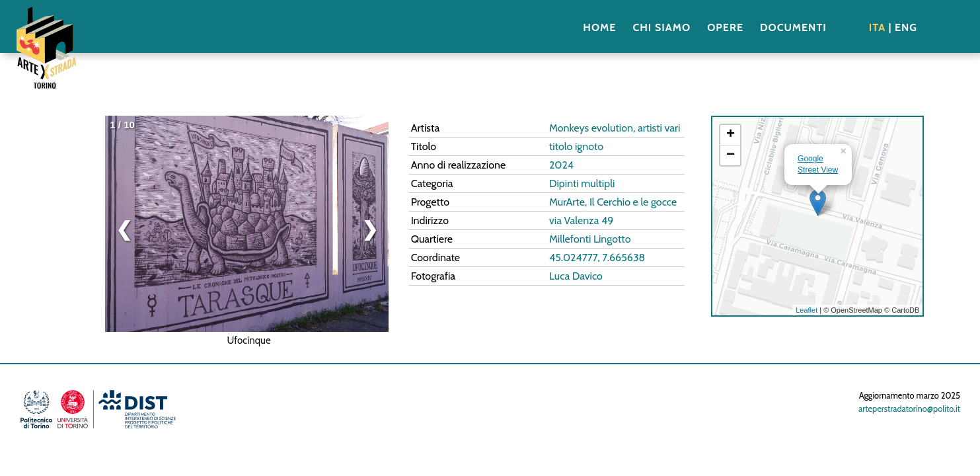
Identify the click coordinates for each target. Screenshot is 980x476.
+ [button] (731, 135)
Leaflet (807, 310)
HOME (599, 27)
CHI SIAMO (661, 27)
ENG (906, 27)
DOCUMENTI (793, 27)
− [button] (731, 155)
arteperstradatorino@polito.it (909, 409)
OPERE (725, 27)
